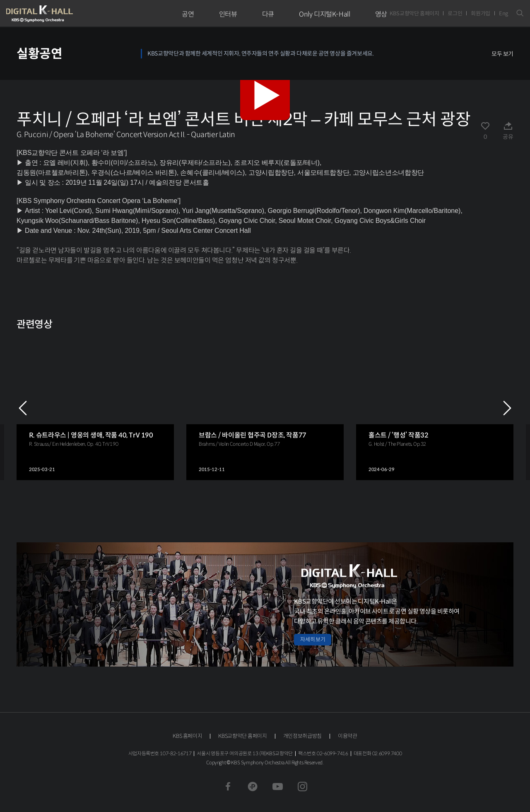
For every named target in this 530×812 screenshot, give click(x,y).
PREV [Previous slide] (23, 408)
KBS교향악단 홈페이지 (414, 13)
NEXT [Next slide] (507, 408)
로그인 (455, 13)
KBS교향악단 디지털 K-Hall (59, 14)
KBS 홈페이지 (187, 736)
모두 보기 (502, 54)
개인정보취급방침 (302, 736)
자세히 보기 (313, 639)
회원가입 (481, 13)
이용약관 (348, 736)
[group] (95, 408)
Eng (503, 13)
